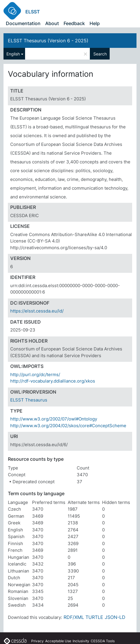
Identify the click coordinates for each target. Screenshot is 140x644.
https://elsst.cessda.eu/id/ (37, 311)
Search (100, 54)
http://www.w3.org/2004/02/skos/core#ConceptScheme (68, 426)
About (52, 23)
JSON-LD (115, 617)
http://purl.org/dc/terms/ (35, 375)
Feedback (74, 23)
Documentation (23, 23)
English (13, 54)
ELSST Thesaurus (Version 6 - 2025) (48, 41)
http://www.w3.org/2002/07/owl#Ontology (54, 419)
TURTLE (94, 617)
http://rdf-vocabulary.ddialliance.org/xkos (53, 381)
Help (95, 23)
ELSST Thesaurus (29, 400)
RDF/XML (74, 617)
